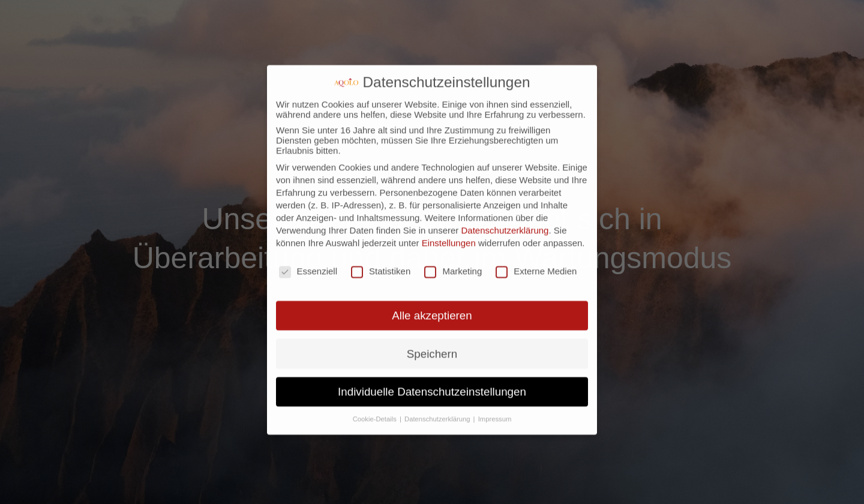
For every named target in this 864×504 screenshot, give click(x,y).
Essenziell (308, 238)
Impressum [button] (495, 386)
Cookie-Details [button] (376, 386)
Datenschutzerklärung (505, 198)
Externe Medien (536, 238)
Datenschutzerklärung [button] (438, 386)
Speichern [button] (432, 321)
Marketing (453, 238)
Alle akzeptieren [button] (432, 283)
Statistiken (381, 238)
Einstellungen (449, 210)
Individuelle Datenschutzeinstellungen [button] (432, 359)
